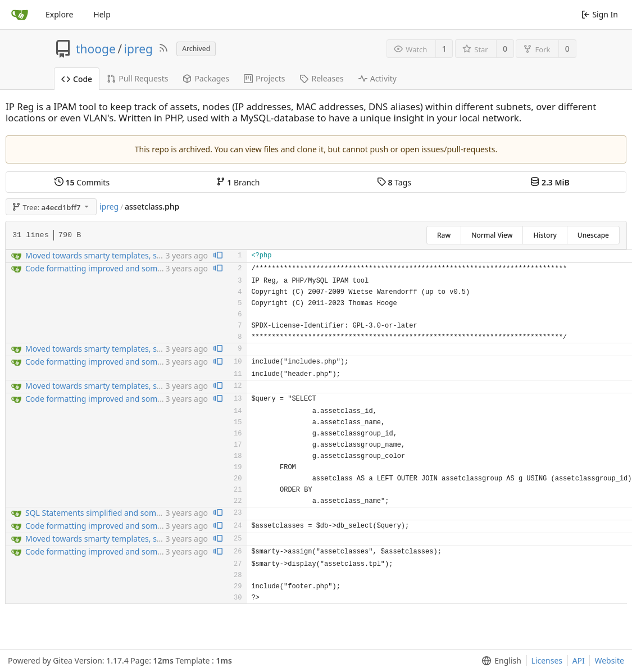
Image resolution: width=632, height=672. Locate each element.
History (545, 235)
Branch (238, 182)
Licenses (547, 660)
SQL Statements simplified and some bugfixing (112, 513)
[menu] (499, 661)
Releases (321, 78)
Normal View (492, 235)
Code (77, 79)
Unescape (593, 235)
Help (102, 14)
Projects (264, 78)
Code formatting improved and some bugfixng (111, 268)
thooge (96, 49)
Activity (378, 78)
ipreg (138, 49)
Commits (82, 182)
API (579, 660)
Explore (59, 14)
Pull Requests (137, 78)
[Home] (20, 15)
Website (609, 660)
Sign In (600, 14)
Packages (206, 78)
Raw (444, 235)
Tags (394, 182)
